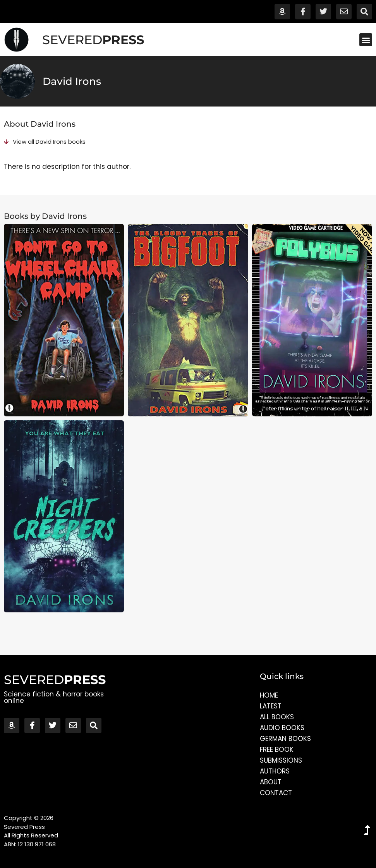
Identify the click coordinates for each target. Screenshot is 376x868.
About (271, 782)
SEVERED (93, 40)
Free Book (277, 749)
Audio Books (282, 728)
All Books (277, 717)
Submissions (281, 760)
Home (269, 695)
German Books (285, 739)
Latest (271, 706)
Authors (275, 771)
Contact (276, 793)
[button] (366, 40)
